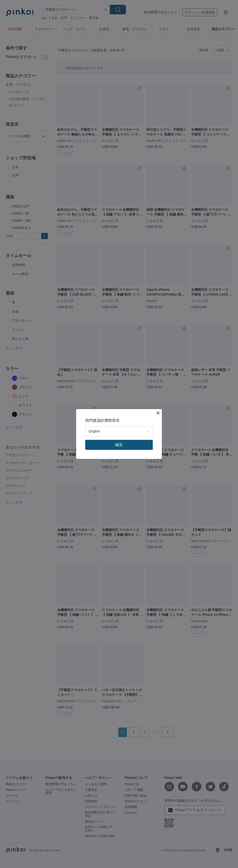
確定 (119, 445)
